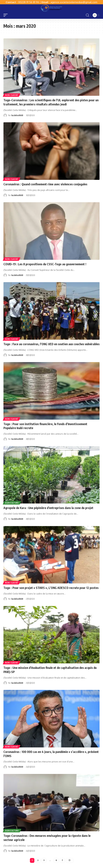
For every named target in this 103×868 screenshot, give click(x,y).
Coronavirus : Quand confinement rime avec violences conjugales (45, 184)
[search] (87, 15)
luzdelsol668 (17, 115)
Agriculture (12, 503)
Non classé (12, 95)
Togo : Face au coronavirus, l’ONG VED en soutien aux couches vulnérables (51, 344)
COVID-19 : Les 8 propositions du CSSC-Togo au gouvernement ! (45, 264)
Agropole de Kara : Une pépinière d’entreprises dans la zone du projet (48, 508)
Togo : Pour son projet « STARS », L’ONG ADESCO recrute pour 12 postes (51, 588)
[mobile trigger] (6, 15)
